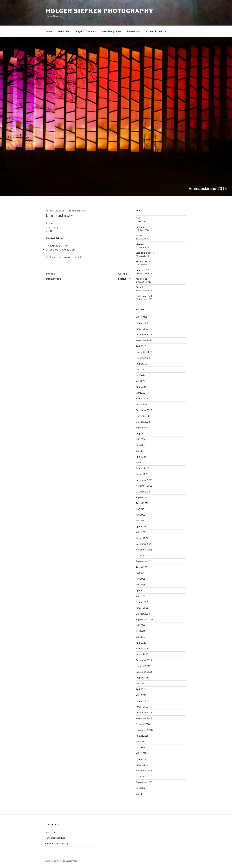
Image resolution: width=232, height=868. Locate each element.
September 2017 (144, 782)
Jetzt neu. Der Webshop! (57, 844)
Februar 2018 (142, 759)
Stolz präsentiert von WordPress (61, 861)
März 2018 (141, 753)
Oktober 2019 (143, 666)
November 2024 (144, 352)
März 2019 (141, 695)
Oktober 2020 (143, 614)
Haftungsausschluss (55, 838)
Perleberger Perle (144, 296)
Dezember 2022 (144, 480)
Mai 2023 (141, 451)
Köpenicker (141, 279)
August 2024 (142, 364)
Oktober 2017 (143, 776)
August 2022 (142, 503)
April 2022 (141, 526)
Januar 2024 (142, 404)
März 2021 (141, 596)
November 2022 (144, 486)
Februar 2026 (142, 323)
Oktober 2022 (143, 492)
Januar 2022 (142, 538)
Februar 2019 (142, 701)
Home (49, 31)
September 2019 (144, 672)
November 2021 (144, 550)
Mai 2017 (140, 794)
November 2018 (144, 718)
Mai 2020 (141, 637)
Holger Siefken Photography (100, 11)
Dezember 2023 (144, 410)
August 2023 (142, 433)
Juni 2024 (141, 375)
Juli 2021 (140, 573)
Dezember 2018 (144, 712)
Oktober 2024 (143, 358)
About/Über (64, 31)
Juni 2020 (141, 631)
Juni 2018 (141, 747)
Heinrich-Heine (143, 261)
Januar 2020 (142, 654)
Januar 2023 (142, 474)
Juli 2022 (140, 509)
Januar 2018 (142, 765)
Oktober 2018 (143, 724)
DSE (138, 218)
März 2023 (141, 463)
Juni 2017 (140, 788)
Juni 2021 (140, 579)
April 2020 (141, 643)
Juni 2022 (141, 515)
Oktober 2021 (143, 556)
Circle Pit (140, 287)
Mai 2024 (141, 381)
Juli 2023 (140, 439)
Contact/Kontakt (156, 31)
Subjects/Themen (86, 31)
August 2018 (142, 736)
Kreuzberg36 (142, 270)
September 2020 (144, 619)
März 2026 (141, 317)
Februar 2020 (143, 649)
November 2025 (144, 340)
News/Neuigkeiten (111, 31)
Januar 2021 (142, 608)
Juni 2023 (141, 445)
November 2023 (144, 416)
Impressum (51, 832)
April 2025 (141, 346)
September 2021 (144, 561)
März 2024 (141, 393)
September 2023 (144, 428)
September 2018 (144, 730)
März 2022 (141, 532)
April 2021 (141, 590)
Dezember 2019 (144, 660)
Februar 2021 (142, 602)
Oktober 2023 (143, 422)
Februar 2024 (142, 398)
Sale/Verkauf (133, 31)
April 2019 (141, 689)
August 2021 (142, 567)
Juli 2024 (140, 369)
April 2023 (141, 457)
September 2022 (144, 497)
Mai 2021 (140, 585)
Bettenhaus (142, 227)
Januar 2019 (142, 707)
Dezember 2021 (144, 544)
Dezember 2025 (144, 335)
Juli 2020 (140, 625)
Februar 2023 (142, 468)
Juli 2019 (140, 683)
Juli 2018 (140, 742)
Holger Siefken (77, 211)
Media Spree (142, 236)
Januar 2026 (142, 329)
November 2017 (144, 771)
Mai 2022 (140, 521)
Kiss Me (140, 244)
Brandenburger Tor (145, 253)
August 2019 (142, 678)
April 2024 (141, 387)
